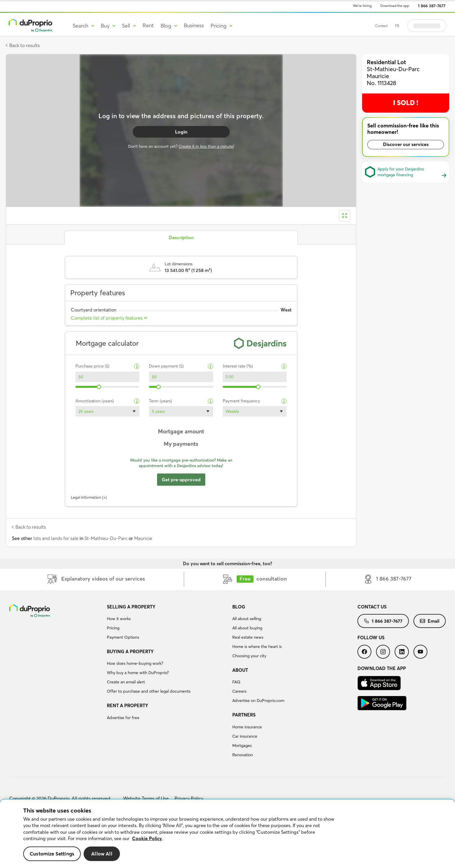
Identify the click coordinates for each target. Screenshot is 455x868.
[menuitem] (167, 623)
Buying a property (130, 651)
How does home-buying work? (135, 663)
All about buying (247, 628)
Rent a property (127, 705)
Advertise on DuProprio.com (258, 700)
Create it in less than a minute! (206, 146)
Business (194, 25)
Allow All (102, 854)
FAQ (236, 682)
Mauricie (143, 538)
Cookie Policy (147, 838)
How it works (119, 619)
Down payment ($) (166, 366)
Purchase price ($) (92, 366)
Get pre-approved (181, 480)
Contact (381, 26)
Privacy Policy (189, 798)
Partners (244, 715)
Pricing (113, 628)
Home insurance (247, 727)
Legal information (86, 497)
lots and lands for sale (56, 538)
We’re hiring (362, 6)
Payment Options (123, 637)
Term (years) (160, 401)
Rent (148, 25)
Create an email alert (126, 682)
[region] (227, 834)
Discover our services (406, 144)
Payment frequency (241, 401)
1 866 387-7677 (432, 6)
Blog (239, 607)
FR (397, 26)
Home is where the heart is (257, 647)
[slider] (99, 387)
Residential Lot (386, 62)
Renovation (243, 755)
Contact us (372, 607)
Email (430, 621)
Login (181, 132)
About (240, 670)
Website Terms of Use (146, 798)
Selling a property (131, 607)
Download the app (395, 6)
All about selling (247, 619)
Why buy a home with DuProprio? (138, 673)
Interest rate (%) (238, 366)
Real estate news (248, 637)
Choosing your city (249, 656)
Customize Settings (52, 854)
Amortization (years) (95, 401)
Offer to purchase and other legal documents (149, 691)
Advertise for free (123, 718)
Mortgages (242, 745)
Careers (239, 691)
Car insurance (245, 736)
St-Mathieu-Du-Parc (106, 538)
